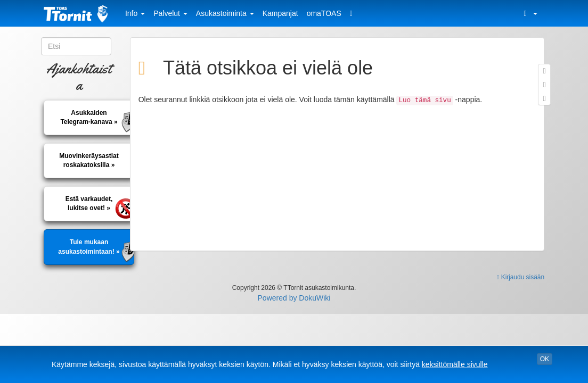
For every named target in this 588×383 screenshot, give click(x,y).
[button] (529, 13)
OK (545, 359)
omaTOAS (324, 13)
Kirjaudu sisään (521, 277)
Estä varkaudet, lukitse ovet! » (89, 203)
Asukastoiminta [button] (225, 13)
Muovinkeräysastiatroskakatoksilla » (89, 160)
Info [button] (135, 13)
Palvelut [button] (170, 13)
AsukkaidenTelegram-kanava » (89, 117)
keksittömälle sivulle (455, 364)
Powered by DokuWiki (294, 298)
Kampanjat (280, 13)
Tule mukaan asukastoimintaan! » (89, 247)
